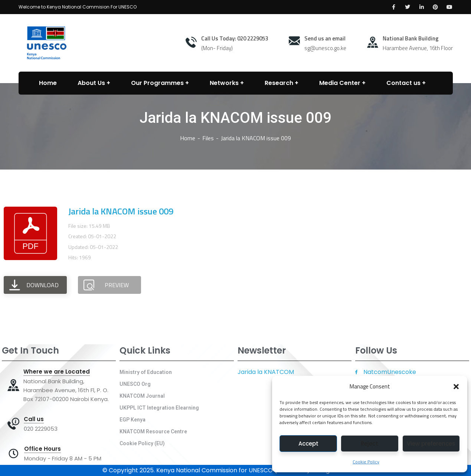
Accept (308, 444)
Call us (34, 419)
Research (279, 83)
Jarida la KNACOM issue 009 (121, 211)
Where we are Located (57, 372)
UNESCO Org (135, 384)
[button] (456, 387)
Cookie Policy (366, 462)
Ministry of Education (146, 372)
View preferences (431, 444)
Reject (369, 444)
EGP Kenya (133, 420)
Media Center (340, 83)
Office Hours (42, 449)
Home (188, 138)
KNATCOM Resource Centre (153, 431)
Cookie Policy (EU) (142, 443)
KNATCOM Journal (142, 396)
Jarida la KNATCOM (266, 372)
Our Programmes (157, 83)
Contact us (403, 83)
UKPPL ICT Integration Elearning (159, 408)
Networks (224, 83)
